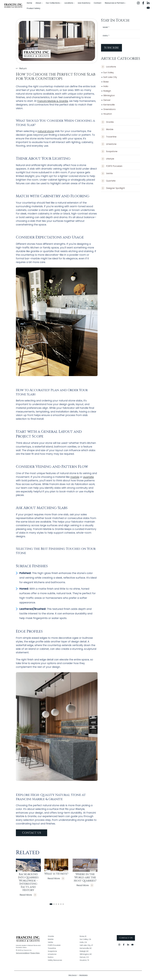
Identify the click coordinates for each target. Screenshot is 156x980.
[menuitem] (29, 3)
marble (75, 477)
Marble (107, 129)
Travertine (109, 137)
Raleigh (107, 91)
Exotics (51, 958)
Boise (106, 82)
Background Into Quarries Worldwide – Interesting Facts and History (28, 882)
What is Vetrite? (56, 874)
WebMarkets (83, 975)
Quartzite (108, 181)
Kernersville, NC (86, 949)
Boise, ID (83, 937)
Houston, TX (84, 960)
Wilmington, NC (86, 955)
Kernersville (109, 105)
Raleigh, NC (84, 952)
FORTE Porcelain (112, 166)
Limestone (109, 144)
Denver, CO (84, 958)
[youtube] (148, 8)
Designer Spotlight (113, 188)
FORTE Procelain (54, 946)
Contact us (32, 833)
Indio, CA (83, 943)
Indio (106, 86)
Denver (107, 100)
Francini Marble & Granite (53, 101)
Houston (108, 114)
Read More (28, 895)
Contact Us (126, 938)
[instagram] (138, 3)
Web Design (73, 975)
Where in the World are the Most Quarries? (85, 877)
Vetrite (107, 173)
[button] (51, 904)
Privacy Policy (35, 953)
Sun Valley (109, 72)
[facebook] (143, 3)
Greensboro (109, 109)
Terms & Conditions (23, 953)
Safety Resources (55, 960)
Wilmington (109, 95)
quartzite (88, 477)
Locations (108, 67)
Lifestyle (108, 159)
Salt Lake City (110, 77)
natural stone (46, 131)
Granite (107, 122)
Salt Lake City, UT (86, 946)
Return (21, 68)
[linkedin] (148, 3)
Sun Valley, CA (85, 940)
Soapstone (109, 151)
